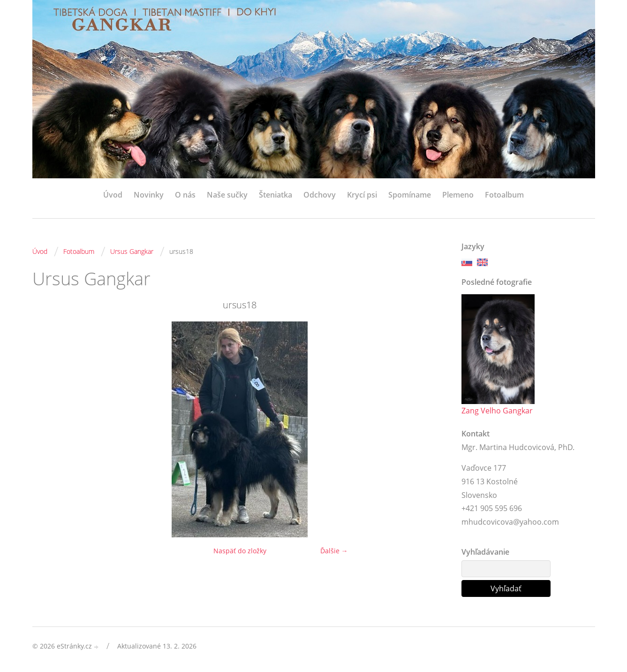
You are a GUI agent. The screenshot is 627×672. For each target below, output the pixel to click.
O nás (185, 195)
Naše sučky (227, 195)
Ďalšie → (334, 551)
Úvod (113, 195)
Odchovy (320, 195)
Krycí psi (362, 195)
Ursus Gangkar (132, 251)
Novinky (149, 195)
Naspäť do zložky (240, 551)
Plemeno (458, 195)
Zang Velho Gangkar (497, 411)
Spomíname (410, 195)
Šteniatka (276, 195)
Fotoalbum (504, 195)
